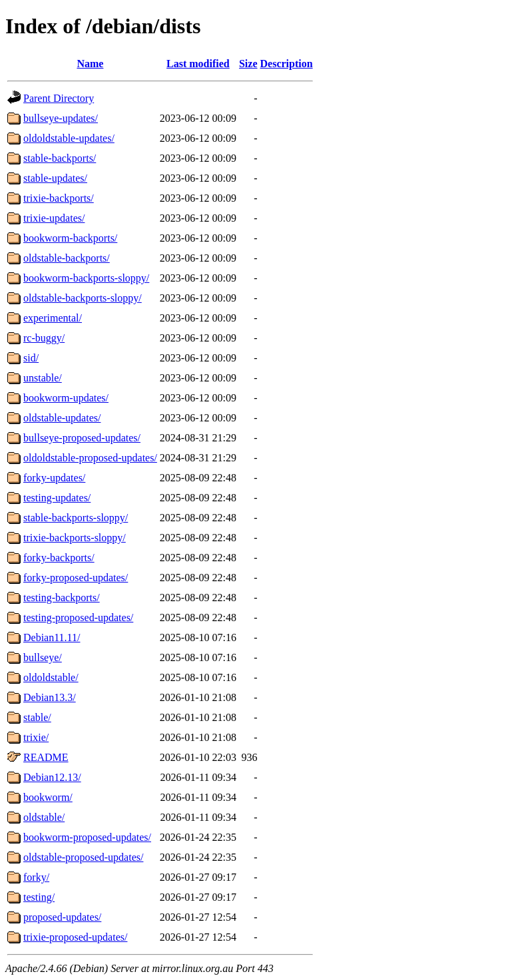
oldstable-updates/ (62, 418)
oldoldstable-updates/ (69, 138)
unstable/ (43, 378)
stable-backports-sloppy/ (76, 518)
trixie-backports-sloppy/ (75, 538)
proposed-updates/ (62, 917)
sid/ (31, 358)
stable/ (37, 717)
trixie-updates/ (54, 218)
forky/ (36, 877)
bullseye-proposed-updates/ (82, 438)
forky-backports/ (59, 558)
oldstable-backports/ (67, 258)
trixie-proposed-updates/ (75, 937)
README (46, 757)
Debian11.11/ (52, 637)
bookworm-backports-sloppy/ (86, 278)
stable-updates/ (55, 178)
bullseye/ (43, 657)
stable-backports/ (60, 158)
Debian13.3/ (50, 697)
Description (287, 64)
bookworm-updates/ (66, 398)
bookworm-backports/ (70, 238)
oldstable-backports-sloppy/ (83, 298)
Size (248, 64)
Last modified (198, 64)
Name (90, 64)
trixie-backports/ (59, 198)
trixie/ (36, 737)
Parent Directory (59, 98)
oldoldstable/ (51, 677)
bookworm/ (48, 797)
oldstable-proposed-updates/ (83, 857)
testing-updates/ (57, 498)
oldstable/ (44, 817)
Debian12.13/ (52, 777)
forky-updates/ (54, 478)
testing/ (39, 897)
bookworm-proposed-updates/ (87, 837)
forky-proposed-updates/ (76, 578)
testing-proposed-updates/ (78, 617)
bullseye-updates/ (61, 118)
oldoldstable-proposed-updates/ (90, 458)
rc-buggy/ (44, 338)
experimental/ (53, 318)
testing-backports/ (62, 598)
